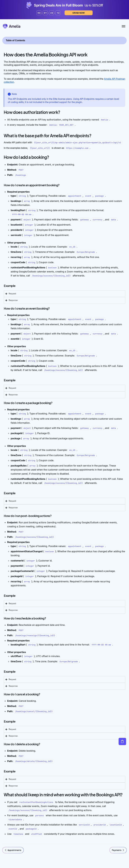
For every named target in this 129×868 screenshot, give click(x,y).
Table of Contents (15, 40)
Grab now (73, 13)
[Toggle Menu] (124, 26)
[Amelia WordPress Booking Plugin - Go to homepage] (12, 26)
